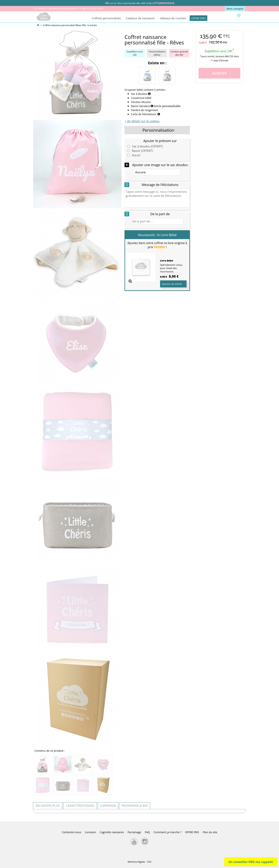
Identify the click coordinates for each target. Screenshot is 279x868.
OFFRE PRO (199, 18)
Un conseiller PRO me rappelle (251, 862)
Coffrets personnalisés (106, 18)
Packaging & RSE (135, 806)
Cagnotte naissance (112, 832)
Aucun (136, 155)
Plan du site (210, 832)
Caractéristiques (80, 806)
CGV (149, 862)
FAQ (147, 832)
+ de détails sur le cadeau (142, 121)
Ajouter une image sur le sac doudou (160, 165)
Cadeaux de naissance (140, 18)
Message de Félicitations (160, 185)
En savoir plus (48, 806)
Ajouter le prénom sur (160, 141)
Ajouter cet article (172, 284)
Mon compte (235, 9)
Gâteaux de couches (173, 18)
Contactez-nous (72, 832)
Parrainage (134, 832)
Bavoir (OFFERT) (142, 151)
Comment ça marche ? (167, 832)
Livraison (108, 806)
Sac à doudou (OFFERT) (147, 146)
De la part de (160, 214)
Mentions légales (136, 862)
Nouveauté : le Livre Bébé (157, 235)
